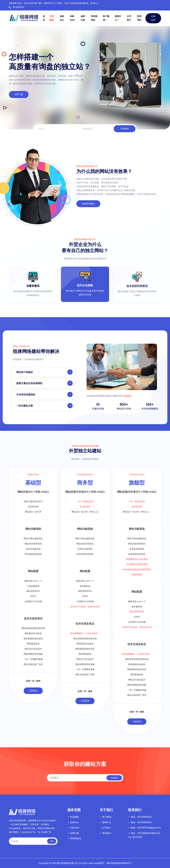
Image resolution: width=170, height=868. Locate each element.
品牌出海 (83, 18)
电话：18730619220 (141, 817)
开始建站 (125, 129)
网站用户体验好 (44, 372)
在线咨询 (153, 18)
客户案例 (106, 18)
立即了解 (19, 94)
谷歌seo (62, 18)
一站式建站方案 (44, 406)
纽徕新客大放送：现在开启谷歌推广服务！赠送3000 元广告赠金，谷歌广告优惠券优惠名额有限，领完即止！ (54, 3)
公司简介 (129, 18)
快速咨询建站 (88, 204)
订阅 (52, 841)
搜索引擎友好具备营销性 (44, 383)
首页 (44, 18)
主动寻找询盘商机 (44, 394)
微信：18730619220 (141, 822)
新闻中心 (118, 18)
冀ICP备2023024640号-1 (119, 863)
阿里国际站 (94, 18)
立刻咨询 (33, 691)
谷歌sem (72, 18)
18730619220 (17, 7)
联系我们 (139, 18)
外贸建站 (52, 18)
